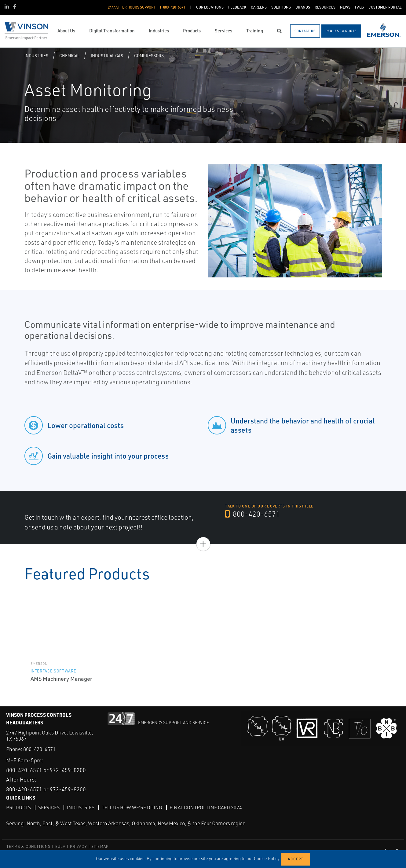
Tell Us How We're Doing (132, 808)
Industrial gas (107, 55)
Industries (36, 55)
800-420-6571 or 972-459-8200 (46, 770)
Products (18, 808)
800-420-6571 (252, 514)
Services (49, 808)
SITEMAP (100, 846)
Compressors (149, 55)
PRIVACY (78, 846)
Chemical (69, 55)
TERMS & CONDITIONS (29, 846)
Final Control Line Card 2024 (206, 808)
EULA (60, 846)
